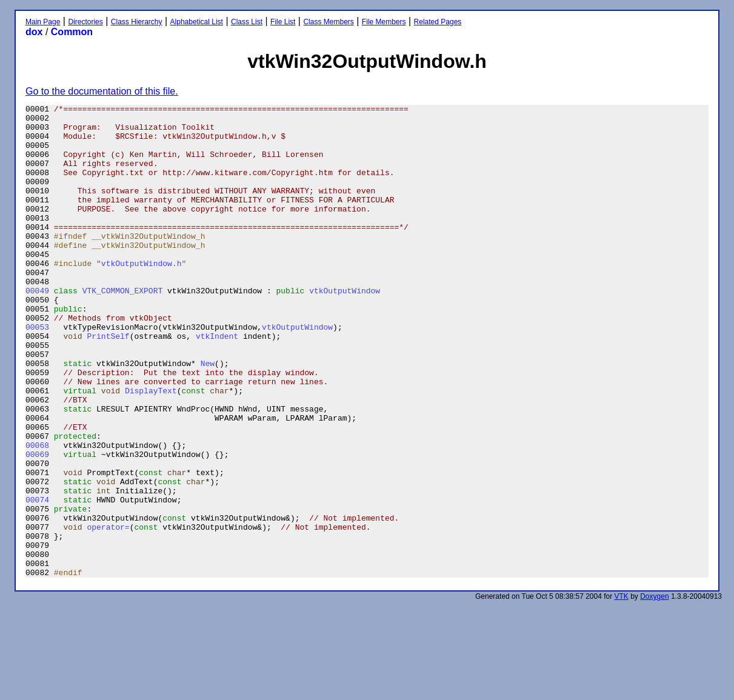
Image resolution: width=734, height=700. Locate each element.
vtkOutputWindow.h (142, 296)
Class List (247, 22)
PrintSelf (108, 383)
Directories (85, 22)
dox (34, 32)
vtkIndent (217, 383)
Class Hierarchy (137, 22)
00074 (37, 579)
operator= (108, 612)
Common (72, 32)
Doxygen (654, 691)
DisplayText (151, 448)
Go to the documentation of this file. (102, 91)
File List (283, 22)
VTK (622, 691)
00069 (37, 525)
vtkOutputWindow (345, 328)
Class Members (328, 22)
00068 (37, 514)
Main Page (43, 22)
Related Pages (438, 22)
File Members (384, 22)
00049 (37, 328)
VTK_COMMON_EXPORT (123, 328)
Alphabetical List (197, 22)
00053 (37, 372)
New (208, 416)
